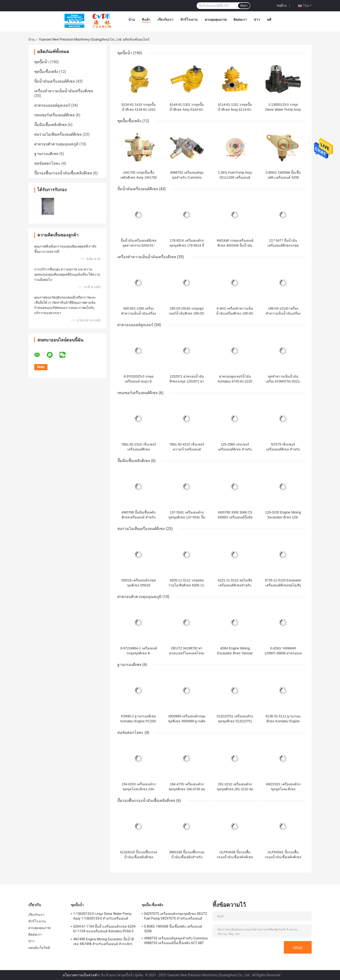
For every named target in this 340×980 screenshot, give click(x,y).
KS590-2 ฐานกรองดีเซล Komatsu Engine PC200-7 (139, 721)
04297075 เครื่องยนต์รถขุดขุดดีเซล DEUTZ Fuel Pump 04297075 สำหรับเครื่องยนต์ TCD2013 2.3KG (176, 917)
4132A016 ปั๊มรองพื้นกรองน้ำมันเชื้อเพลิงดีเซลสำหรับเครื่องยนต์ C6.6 (139, 857)
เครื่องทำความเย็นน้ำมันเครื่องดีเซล (64, 91)
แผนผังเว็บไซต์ (39, 948)
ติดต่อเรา (240, 20)
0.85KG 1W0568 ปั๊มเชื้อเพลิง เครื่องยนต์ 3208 (173, 929)
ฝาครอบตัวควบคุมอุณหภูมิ (56, 144)
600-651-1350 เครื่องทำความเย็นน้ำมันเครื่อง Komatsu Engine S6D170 (138, 313)
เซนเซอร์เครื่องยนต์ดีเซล (54, 115)
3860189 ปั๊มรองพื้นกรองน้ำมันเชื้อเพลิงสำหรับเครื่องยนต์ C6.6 (187, 857)
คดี (269, 20)
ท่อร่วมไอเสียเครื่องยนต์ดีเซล (58, 134)
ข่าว (257, 20)
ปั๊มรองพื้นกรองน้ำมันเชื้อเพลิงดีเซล (63, 173)
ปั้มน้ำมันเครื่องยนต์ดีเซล (55, 81)
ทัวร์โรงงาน (189, 20)
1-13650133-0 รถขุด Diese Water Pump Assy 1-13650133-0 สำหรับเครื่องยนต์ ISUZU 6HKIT (102, 917)
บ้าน (132, 20)
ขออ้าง (282, 5)
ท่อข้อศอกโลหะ (47, 163)
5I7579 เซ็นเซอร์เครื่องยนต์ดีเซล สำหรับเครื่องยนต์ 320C (283, 449)
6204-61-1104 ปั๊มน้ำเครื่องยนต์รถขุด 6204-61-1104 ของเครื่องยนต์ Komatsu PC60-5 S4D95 (105, 930)
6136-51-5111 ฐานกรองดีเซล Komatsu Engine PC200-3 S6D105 (283, 721)
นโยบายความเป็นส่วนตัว (81, 975)
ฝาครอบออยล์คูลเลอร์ (52, 105)
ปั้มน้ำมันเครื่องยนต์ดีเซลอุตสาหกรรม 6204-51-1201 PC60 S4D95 (139, 245)
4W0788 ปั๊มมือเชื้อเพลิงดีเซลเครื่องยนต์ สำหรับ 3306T (139, 517)
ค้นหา (244, 6)
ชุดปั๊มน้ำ (42, 62)
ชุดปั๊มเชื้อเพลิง (46, 72)
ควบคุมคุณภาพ (216, 20)
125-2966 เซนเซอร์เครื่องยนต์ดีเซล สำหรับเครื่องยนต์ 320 (235, 449)
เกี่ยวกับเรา (165, 20)
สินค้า (146, 20)
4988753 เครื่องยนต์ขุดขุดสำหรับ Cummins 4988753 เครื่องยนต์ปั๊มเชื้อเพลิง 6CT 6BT (176, 941)
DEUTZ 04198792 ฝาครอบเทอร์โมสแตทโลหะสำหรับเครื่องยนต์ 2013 (187, 653)
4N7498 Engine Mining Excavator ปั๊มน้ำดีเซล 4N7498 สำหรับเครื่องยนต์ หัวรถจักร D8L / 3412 (104, 942)
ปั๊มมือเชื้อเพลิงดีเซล (51, 125)
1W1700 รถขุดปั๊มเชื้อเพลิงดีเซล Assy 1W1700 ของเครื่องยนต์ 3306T (138, 177)
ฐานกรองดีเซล (46, 154)
